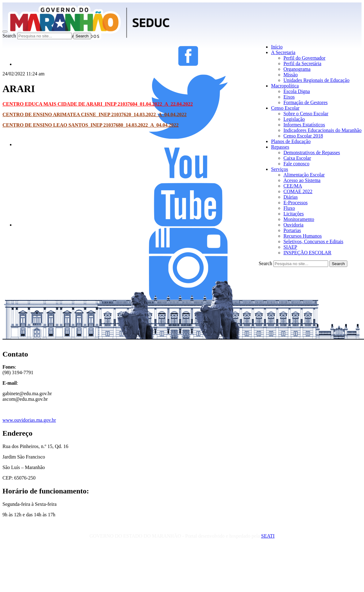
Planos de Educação (291, 141)
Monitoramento (299, 219)
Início (277, 47)
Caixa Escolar (297, 158)
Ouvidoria (293, 225)
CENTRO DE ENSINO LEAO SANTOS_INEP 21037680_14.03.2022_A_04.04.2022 (91, 125)
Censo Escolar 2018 (303, 136)
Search (9, 36)
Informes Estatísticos (304, 125)
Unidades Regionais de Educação (316, 80)
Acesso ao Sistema (302, 180)
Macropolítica (285, 86)
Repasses (280, 147)
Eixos (289, 97)
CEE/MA (293, 186)
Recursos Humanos (303, 236)
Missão (290, 75)
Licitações (294, 214)
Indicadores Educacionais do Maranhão (322, 130)
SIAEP (290, 247)
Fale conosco (296, 164)
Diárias (290, 197)
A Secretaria (283, 52)
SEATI (268, 536)
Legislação (294, 119)
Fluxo (289, 208)
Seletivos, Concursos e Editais (313, 241)
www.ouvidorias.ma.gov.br (29, 420)
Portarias (292, 230)
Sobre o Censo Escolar (306, 114)
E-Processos (295, 203)
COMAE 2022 (298, 191)
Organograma (297, 69)
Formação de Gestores (305, 102)
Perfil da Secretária (302, 63)
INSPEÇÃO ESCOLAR (307, 253)
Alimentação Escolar (304, 175)
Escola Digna (297, 91)
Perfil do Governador (304, 58)
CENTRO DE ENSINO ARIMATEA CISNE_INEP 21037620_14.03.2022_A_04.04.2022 (95, 114)
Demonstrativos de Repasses (312, 152)
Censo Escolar (285, 108)
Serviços (279, 169)
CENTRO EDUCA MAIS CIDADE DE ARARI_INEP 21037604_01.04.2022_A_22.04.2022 (98, 104)
